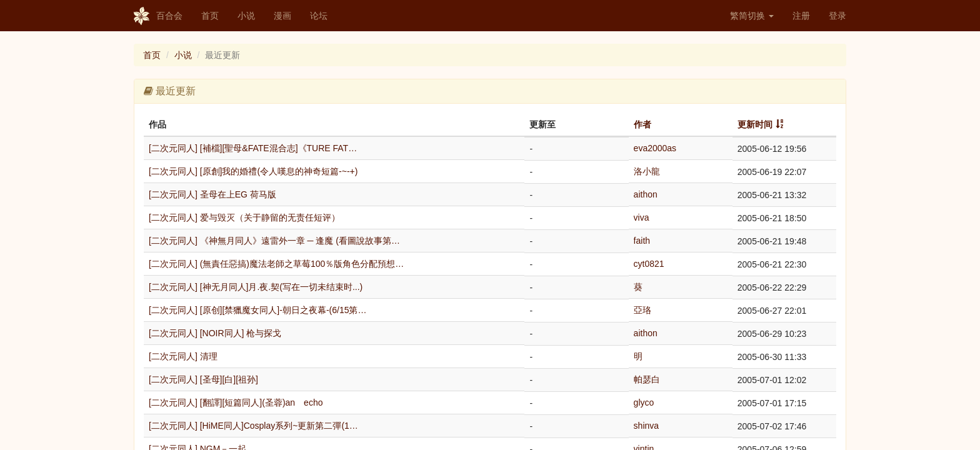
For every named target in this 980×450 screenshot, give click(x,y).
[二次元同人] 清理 (183, 356)
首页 (210, 16)
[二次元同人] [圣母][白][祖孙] (203, 379)
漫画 (282, 16)
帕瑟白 (647, 379)
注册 (801, 16)
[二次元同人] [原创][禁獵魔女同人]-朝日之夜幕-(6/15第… (257, 310)
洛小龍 (647, 171)
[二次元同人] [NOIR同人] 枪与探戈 (215, 333)
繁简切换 (752, 16)
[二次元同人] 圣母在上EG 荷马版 (212, 194)
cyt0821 (649, 264)
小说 (246, 16)
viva (642, 217)
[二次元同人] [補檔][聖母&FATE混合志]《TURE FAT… (253, 148)
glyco (644, 402)
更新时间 (755, 124)
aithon (646, 194)
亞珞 (642, 310)
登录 (837, 16)
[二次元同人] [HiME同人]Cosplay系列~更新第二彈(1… (253, 426)
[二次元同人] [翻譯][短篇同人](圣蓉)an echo (236, 402)
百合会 (158, 16)
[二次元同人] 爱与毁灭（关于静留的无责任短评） (244, 217)
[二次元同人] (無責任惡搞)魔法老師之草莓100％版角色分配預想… (276, 264)
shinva (646, 426)
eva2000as (655, 148)
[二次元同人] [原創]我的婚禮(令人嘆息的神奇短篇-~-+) (253, 171)
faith (642, 241)
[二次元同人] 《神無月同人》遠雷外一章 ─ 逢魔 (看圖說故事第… (274, 241)
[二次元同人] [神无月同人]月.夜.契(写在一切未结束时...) (256, 287)
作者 (642, 124)
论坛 (319, 16)
